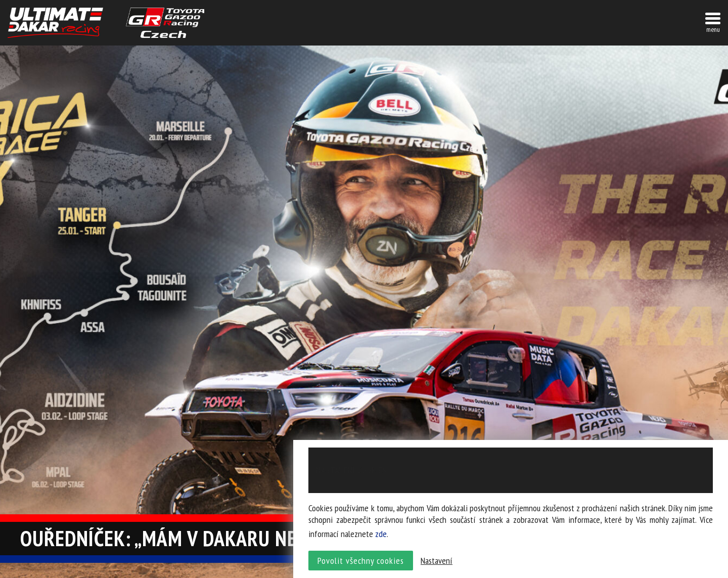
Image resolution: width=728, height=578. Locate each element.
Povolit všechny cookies (361, 561)
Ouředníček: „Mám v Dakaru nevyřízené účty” (226, 538)
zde (381, 534)
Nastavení (437, 561)
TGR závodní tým (165, 23)
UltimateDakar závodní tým (55, 23)
